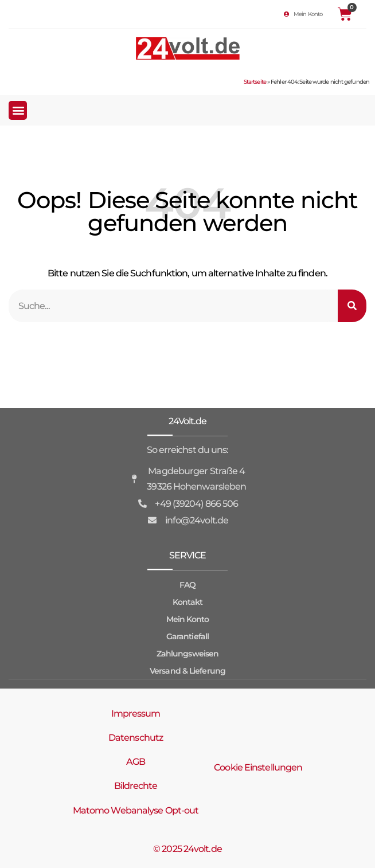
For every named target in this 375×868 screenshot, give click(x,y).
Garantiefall (187, 636)
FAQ (187, 585)
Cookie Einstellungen (258, 767)
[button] (18, 110)
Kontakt (188, 602)
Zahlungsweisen (187, 654)
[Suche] (352, 306)
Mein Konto (188, 619)
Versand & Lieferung (187, 671)
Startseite (255, 82)
